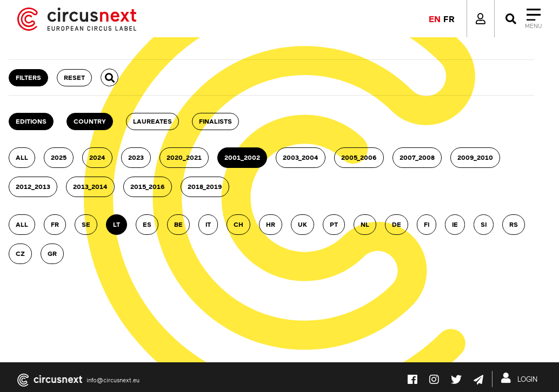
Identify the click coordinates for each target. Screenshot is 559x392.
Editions (31, 121)
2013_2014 (90, 187)
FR (55, 224)
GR (52, 254)
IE (455, 224)
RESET (74, 77)
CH (238, 224)
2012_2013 (33, 187)
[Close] (523, 19)
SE (86, 224)
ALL (22, 157)
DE (397, 224)
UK (302, 224)
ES (147, 224)
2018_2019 (205, 187)
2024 (97, 157)
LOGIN (521, 378)
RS (514, 224)
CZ (20, 254)
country (90, 121)
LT (117, 224)
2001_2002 (242, 157)
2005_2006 (359, 157)
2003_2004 (301, 157)
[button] (109, 77)
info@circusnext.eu (113, 380)
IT (208, 224)
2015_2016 (148, 187)
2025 (59, 157)
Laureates (152, 121)
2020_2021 (184, 157)
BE (178, 224)
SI (484, 224)
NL (365, 224)
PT (334, 224)
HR (271, 224)
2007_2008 (417, 157)
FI (427, 224)
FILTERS (28, 77)
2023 (136, 157)
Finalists (215, 121)
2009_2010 (475, 157)
